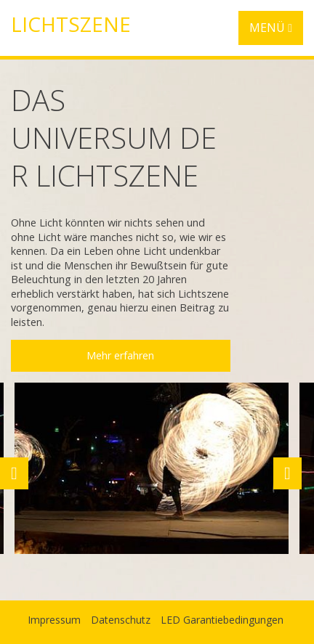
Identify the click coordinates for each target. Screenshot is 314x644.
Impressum (54, 620)
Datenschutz (121, 620)
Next (287, 473)
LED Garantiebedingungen (222, 620)
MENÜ (271, 28)
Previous (14, 473)
